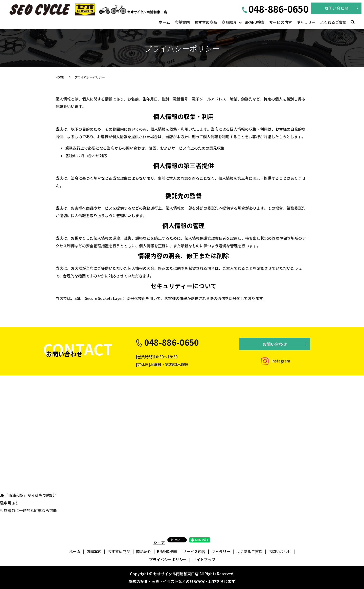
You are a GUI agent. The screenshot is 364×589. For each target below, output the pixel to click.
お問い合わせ (275, 344)
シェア (159, 542)
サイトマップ (204, 560)
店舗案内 (182, 22)
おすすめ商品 (206, 22)
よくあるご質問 (333, 22)
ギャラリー (306, 22)
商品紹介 (229, 22)
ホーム (164, 22)
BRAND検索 (255, 22)
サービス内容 (281, 22)
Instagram (275, 361)
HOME (60, 77)
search (353, 23)
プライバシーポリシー (168, 560)
